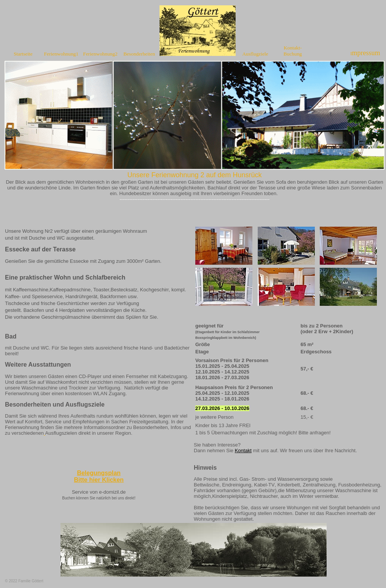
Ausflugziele (255, 54)
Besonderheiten (139, 54)
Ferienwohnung (60, 54)
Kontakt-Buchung (293, 51)
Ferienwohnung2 (100, 54)
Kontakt (243, 451)
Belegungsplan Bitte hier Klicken (99, 476)
